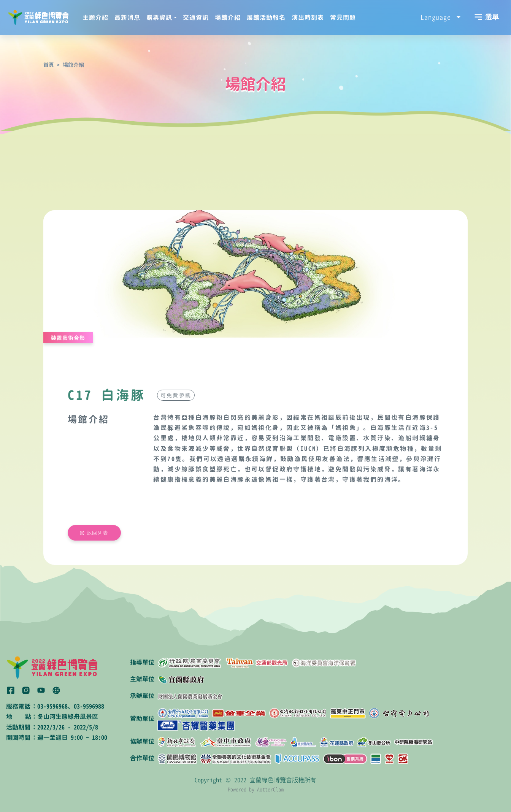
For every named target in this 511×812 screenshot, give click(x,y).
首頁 (49, 65)
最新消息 (127, 17)
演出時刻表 (308, 17)
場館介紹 (228, 17)
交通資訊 (196, 17)
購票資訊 (159, 17)
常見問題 (343, 17)
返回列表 (97, 533)
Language (438, 17)
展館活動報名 (266, 17)
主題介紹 (95, 17)
